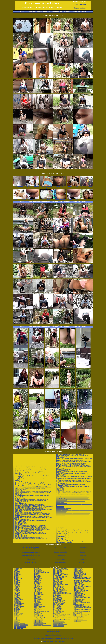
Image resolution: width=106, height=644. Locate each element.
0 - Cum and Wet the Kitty (19, 486)
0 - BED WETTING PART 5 (62, 489)
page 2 (35, 11)
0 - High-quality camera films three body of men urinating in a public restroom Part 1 (32, 529)
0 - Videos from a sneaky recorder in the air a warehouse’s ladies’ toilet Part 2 (73, 499)
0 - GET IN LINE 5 (60, 468)
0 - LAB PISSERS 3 (60, 507)
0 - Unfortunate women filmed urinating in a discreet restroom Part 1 (28, 468)
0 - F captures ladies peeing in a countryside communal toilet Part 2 (71, 454)
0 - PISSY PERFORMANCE (19, 460)
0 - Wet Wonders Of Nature (62, 485)
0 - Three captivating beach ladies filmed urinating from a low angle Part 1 (29, 473)
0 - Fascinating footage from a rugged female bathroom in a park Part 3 (29, 532)
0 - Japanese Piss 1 (18, 534)
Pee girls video (61, 559)
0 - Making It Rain (60, 488)
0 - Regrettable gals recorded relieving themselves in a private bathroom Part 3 (73, 513)
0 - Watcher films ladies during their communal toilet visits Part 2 (27, 511)
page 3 (39, 11)
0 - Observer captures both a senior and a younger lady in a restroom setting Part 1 (31, 516)
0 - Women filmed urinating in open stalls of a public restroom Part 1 (28, 484)
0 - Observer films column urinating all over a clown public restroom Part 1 (72, 533)
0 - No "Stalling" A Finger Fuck (20, 466)
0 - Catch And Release (18, 495)
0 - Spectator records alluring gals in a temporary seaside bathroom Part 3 (29, 526)
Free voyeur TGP (83, 563)
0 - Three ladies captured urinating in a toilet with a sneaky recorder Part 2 (72, 480)
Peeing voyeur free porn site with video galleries (54, 641)
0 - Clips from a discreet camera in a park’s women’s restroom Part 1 (28, 530)
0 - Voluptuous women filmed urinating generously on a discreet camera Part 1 (30, 464)
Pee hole (83, 552)
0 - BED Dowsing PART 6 (61, 456)
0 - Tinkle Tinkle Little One (62, 483)
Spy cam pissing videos (53, 635)
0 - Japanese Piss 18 (18, 459)
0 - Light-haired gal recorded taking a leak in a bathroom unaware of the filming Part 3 (32, 493)
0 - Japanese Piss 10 (18, 494)
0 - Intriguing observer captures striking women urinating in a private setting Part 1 (31, 496)
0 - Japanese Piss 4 (18, 491)
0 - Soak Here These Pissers (62, 540)
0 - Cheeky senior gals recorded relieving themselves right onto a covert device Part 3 (32, 485)
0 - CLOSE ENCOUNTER (61, 500)
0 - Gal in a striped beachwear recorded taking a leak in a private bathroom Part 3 (74, 530)
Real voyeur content (61, 563)
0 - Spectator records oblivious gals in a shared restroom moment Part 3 (72, 471)
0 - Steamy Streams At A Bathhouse (64, 536)
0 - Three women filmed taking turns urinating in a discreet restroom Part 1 (30, 501)
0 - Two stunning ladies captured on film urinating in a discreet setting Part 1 (73, 473)
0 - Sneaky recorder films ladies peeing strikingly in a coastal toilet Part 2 (72, 531)
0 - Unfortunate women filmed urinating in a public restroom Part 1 (70, 501)
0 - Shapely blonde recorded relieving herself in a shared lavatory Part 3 (72, 496)
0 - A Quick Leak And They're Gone (21, 502)
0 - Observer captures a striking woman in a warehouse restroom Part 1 (72, 463)
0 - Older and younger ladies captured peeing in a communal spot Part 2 (72, 529)
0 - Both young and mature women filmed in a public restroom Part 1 (28, 512)
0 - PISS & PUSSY (17, 474)
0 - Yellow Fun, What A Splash (20, 490)
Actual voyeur (31, 548)
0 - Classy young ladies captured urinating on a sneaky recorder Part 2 (29, 483)
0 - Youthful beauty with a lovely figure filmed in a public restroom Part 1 (29, 489)
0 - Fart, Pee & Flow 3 (18, 461)
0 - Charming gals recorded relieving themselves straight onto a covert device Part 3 (74, 510)
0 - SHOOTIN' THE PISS (61, 512)
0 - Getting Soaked (60, 502)
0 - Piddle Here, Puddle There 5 (20, 536)
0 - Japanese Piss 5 (60, 472)
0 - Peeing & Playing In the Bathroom (21, 519)
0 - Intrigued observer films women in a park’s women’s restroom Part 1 (29, 479)
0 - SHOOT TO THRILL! (61, 474)
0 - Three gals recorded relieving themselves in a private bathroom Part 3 (29, 505)
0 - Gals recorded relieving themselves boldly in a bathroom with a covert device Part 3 (32, 513)
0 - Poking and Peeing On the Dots (64, 508)
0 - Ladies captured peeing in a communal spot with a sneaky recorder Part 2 (73, 455)
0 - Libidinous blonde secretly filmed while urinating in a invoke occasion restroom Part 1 (33, 488)
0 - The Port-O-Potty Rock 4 (62, 470)
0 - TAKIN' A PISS (17, 503)
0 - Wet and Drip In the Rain (19, 499)
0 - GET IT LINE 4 (60, 539)
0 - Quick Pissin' (17, 463)
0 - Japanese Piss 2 (60, 457)
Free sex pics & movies (61, 552)
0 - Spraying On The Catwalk (20, 522)
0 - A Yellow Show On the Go (62, 509)
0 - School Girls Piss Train (19, 477)
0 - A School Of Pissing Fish (62, 532)
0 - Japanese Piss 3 (18, 515)
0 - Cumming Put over (61, 522)
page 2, (80, 11)
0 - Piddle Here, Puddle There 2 (63, 534)
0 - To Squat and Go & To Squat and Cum (22, 531)
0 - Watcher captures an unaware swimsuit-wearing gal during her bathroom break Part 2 (33, 510)
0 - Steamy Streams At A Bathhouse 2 (64, 535)
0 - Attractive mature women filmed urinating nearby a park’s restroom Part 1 (73, 527)
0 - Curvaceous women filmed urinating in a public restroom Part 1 (70, 484)
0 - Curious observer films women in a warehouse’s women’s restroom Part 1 (73, 497)
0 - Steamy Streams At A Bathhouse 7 (64, 469)
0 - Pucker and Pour (60, 515)
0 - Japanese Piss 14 (18, 478)
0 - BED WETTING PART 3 (62, 475)
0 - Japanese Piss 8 (18, 475)
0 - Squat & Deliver (60, 490)
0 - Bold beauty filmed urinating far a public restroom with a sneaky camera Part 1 (31, 514)
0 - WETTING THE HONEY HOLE (20, 504)
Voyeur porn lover (83, 559)
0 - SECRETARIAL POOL (61, 503)
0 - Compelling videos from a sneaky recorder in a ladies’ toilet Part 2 (28, 537)
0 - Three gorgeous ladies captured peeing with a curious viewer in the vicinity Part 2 (32, 470)
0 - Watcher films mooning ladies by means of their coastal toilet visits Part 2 (30, 538)
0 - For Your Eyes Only (18, 497)
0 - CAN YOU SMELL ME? (19, 498)
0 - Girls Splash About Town (19, 471)
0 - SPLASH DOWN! (60, 537)
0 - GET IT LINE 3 (60, 526)
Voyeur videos (31, 559)
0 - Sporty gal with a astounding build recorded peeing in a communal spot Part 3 (31, 476)
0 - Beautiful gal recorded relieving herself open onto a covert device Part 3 (30, 527)
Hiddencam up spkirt (31, 552)
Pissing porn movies (53, 631)
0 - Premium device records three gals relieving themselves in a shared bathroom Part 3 (32, 492)
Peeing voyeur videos (26, 11)
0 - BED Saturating (60, 524)
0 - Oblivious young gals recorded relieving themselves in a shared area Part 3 (30, 508)
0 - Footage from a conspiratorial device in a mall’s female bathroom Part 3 (72, 516)
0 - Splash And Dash (18, 511)
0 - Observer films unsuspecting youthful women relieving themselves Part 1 (30, 469)
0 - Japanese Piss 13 (18, 482)
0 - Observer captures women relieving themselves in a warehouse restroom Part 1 (31, 500)
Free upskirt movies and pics (31, 556)
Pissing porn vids (83, 548)
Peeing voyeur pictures (48, 11)
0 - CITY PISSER (60, 487)
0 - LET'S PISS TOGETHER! (19, 521)
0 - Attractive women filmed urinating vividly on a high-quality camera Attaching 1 (74, 523)
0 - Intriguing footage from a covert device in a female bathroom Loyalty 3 (72, 498)
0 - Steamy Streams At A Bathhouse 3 (64, 538)
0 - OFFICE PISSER (18, 524)
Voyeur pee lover (80, 8)
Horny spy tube (61, 556)
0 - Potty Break (17, 480)
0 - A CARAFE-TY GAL (61, 528)
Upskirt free (83, 556)
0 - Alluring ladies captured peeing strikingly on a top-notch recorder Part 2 (30, 506)
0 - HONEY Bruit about (61, 525)
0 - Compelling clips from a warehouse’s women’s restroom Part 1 (70, 460)
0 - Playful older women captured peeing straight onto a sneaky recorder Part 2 (30, 525)
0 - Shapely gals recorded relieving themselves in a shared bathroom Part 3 (72, 514)
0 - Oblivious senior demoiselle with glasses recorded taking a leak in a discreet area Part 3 (33, 507)
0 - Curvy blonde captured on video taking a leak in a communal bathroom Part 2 (31, 528)
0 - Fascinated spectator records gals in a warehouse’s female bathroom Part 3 (30, 487)
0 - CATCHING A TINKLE (61, 511)
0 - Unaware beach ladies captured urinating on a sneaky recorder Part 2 (72, 521)
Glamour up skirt (31, 563)
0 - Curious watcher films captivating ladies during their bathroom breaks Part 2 (31, 465)
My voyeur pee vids (61, 548)
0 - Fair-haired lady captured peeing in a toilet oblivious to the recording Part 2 (73, 465)
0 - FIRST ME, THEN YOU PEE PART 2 (64, 543)
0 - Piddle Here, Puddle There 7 (20, 535)
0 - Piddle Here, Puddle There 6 (20, 523)
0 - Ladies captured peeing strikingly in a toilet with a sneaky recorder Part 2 (30, 467)
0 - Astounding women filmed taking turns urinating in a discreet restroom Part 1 (73, 519)
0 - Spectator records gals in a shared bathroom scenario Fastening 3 (71, 464)
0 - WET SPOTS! (17, 481)
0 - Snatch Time (59, 520)
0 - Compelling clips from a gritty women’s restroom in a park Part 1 (28, 509)
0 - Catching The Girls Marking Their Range (65, 541)
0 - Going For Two (60, 506)
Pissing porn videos (80, 5)
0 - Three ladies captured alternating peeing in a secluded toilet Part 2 (28, 472)
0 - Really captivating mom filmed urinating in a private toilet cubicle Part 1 (30, 462)
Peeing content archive (71, 11)
